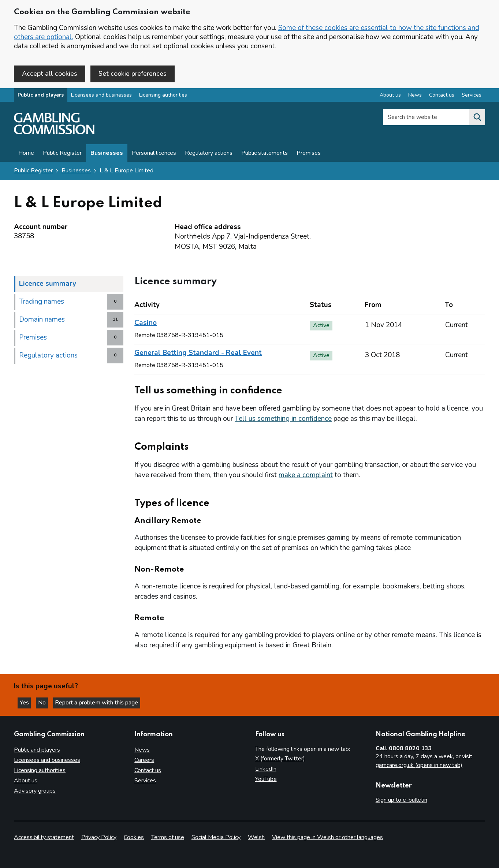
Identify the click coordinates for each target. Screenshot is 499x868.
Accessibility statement (44, 837)
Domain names (42, 321)
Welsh (256, 837)
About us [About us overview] (390, 96)
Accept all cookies (50, 74)
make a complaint (306, 476)
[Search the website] (477, 119)
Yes (27, 702)
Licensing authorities (163, 96)
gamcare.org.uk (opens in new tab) (419, 766)
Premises (309, 154)
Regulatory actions (209, 154)
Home (26, 154)
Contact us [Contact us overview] (442, 96)
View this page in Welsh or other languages (327, 837)
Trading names (42, 303)
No (47, 702)
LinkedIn (266, 769)
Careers (144, 760)
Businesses (107, 154)
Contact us (148, 771)
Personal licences (154, 154)
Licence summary (48, 285)
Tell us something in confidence (283, 420)
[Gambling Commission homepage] (54, 134)
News (142, 750)
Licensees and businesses (101, 96)
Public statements (265, 154)
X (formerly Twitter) (280, 759)
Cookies (134, 837)
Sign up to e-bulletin (401, 800)
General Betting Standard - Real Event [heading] (198, 354)
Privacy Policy (99, 837)
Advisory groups (35, 791)
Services (145, 781)
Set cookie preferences (133, 74)
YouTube (266, 779)
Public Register (62, 154)
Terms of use (168, 837)
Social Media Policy (216, 837)
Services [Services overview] (472, 96)
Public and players (41, 96)
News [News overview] (415, 96)
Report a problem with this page (103, 702)
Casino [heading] (146, 324)
